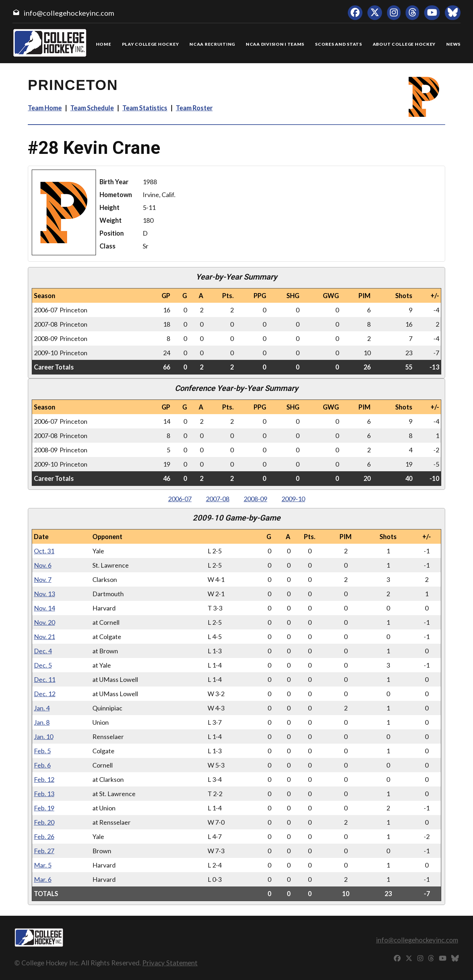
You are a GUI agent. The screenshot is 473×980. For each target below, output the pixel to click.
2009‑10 (293, 499)
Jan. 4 (42, 708)
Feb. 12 (44, 779)
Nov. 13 (44, 594)
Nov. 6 (43, 565)
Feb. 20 (44, 822)
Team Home (45, 108)
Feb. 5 (42, 751)
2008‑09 (255, 499)
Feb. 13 (44, 794)
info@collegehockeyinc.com (69, 13)
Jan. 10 (44, 737)
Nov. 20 (44, 622)
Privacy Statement (170, 963)
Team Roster (194, 108)
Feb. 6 (42, 765)
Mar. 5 (43, 865)
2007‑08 (218, 499)
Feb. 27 (44, 851)
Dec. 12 (45, 694)
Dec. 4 (43, 651)
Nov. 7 (43, 579)
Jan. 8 (42, 722)
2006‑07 (180, 499)
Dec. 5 (43, 665)
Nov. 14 (44, 608)
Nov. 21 (44, 637)
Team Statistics (145, 108)
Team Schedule (92, 108)
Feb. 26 (44, 836)
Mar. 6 (43, 879)
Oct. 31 (44, 551)
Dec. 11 (45, 679)
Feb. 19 (44, 808)
